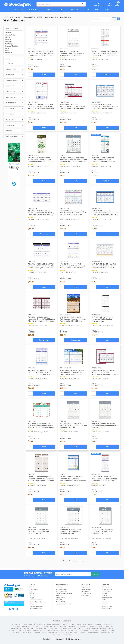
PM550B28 (97, 262)
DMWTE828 (65, 368)
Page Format (10, 125)
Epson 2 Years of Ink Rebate (64, 604)
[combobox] (61, 4)
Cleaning (61, 10)
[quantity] (30, 75)
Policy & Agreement (49, 639)
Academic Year (11, 69)
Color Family (10, 86)
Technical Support (107, 598)
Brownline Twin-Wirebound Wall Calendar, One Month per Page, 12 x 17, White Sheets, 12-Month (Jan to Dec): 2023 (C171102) (41, 107)
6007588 (64, 527)
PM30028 (96, 102)
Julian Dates (10, 120)
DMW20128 (65, 315)
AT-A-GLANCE (10, 35)
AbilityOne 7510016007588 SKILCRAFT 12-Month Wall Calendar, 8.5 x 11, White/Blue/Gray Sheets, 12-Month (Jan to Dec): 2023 (71, 532)
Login (110, 5)
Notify (44, 74)
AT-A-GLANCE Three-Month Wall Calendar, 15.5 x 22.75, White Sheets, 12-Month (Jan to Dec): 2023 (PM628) (41, 372)
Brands (32, 598)
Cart (117, 4)
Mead (7, 48)
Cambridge (9, 44)
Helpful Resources (107, 608)
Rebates (32, 593)
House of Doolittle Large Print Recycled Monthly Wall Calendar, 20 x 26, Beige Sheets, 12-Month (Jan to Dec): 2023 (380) (41, 479)
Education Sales (106, 587)
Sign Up (95, 574)
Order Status (85, 591)
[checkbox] (14, 63)
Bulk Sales (105, 593)
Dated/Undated (11, 103)
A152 (31, 315)
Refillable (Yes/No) (12, 136)
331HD (96, 421)
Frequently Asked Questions (64, 593)
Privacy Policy (33, 604)
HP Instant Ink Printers (36, 600)
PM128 (64, 262)
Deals (107, 10)
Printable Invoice (86, 593)
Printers (49, 10)
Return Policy (60, 600)
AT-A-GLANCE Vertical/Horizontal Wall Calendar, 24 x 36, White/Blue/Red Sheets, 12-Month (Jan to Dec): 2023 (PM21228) (105, 372)
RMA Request (85, 596)
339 (63, 474)
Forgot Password (86, 589)
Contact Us (59, 587)
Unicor (7, 51)
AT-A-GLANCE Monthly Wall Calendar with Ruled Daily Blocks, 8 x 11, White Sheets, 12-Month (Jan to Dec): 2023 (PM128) (73, 266)
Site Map (104, 596)
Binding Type (10, 75)
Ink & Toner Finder (107, 606)
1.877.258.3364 (99, 5)
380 (31, 474)
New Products (34, 589)
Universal (8, 53)
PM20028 (96, 208)
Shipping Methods (61, 589)
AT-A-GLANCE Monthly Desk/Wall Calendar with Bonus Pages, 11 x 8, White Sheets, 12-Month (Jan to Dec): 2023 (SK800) (41, 266)
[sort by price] (101, 19)
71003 (95, 49)
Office (87, 10)
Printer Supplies (35, 10)
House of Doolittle (12, 46)
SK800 (32, 262)
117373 (64, 49)
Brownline (9, 42)
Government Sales (107, 589)
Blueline (8, 39)
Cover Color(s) (11, 92)
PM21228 (96, 368)
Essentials (105, 604)
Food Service (75, 10)
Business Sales (106, 591)
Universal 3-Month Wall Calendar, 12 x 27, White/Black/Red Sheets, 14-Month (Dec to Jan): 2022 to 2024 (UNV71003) (105, 53)
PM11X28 (96, 315)
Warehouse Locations (36, 608)
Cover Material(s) (12, 97)
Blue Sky (8, 37)
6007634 (96, 527)
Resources (105, 602)
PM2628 (64, 102)
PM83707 (65, 208)
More (97, 10)
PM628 (32, 368)
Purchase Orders (61, 598)
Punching (9, 131)
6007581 (33, 527)
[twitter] (13, 609)
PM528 (32, 49)
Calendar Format (12, 80)
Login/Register (86, 587)
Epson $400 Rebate (61, 602)
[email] (73, 574)
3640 (95, 155)
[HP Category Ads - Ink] (14, 167)
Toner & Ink (19, 10)
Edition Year (10, 108)
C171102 (33, 102)
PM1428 (32, 208)
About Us (32, 587)
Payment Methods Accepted (38, 602)
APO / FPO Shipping (62, 591)
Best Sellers (33, 596)
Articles (104, 600)
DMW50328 (34, 155)
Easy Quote (59, 596)
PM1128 (96, 474)
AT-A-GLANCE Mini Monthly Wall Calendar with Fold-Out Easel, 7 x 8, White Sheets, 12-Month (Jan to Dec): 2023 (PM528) (41, 53)
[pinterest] (17, 609)
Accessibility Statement (36, 606)
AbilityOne (9, 33)
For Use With (10, 114)
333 (63, 421)
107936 (32, 421)
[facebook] (10, 609)
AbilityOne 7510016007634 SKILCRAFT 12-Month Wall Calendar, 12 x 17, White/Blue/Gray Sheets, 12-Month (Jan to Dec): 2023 (103, 532)
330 (63, 155)
